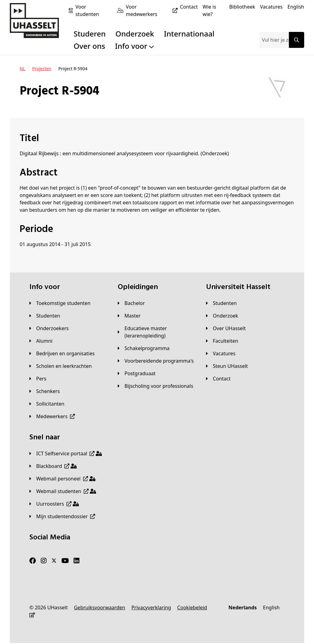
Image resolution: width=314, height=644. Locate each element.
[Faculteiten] (222, 341)
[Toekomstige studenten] (60, 303)
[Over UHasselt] (226, 328)
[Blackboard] (53, 466)
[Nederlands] (243, 607)
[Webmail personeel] (62, 479)
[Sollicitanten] (47, 404)
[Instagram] (44, 561)
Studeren (90, 34)
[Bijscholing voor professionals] (155, 386)
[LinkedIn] (77, 561)
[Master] (129, 316)
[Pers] (38, 379)
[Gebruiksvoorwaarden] (100, 607)
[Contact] (189, 7)
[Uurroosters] (54, 504)
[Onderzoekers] (49, 328)
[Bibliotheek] (242, 7)
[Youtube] (65, 561)
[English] (296, 7)
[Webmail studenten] (63, 491)
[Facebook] (33, 561)
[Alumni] (41, 341)
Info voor (134, 46)
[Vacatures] (271, 7)
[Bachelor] (131, 303)
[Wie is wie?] (214, 10)
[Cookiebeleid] (192, 607)
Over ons (89, 46)
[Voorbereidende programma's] (156, 361)
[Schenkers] (45, 391)
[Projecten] (42, 69)
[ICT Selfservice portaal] (66, 453)
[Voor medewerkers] (153, 10)
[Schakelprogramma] (144, 348)
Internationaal (189, 34)
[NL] (22, 69)
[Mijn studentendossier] (62, 516)
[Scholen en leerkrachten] (61, 366)
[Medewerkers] (52, 416)
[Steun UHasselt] (227, 366)
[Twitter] (54, 561)
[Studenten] (45, 316)
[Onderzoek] (222, 316)
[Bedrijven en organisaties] (62, 353)
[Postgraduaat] (137, 373)
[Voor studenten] (94, 10)
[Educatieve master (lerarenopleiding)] (157, 332)
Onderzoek (135, 34)
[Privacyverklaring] (151, 607)
